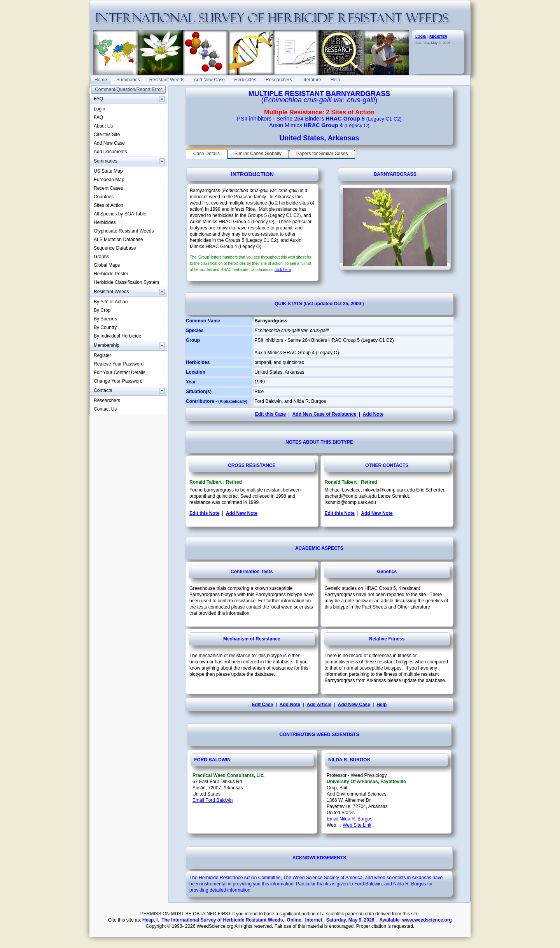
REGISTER (438, 37)
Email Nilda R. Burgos (349, 819)
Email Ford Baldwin (213, 800)
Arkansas (344, 138)
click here (283, 270)
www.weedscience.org (427, 920)
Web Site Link (357, 825)
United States (302, 138)
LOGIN (421, 37)
